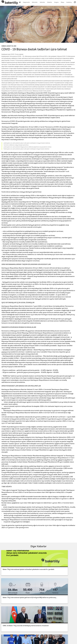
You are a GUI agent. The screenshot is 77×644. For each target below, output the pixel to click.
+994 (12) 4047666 (12, 622)
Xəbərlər (49, 3)
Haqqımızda (26, 3)
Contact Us (67, 634)
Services (42, 615)
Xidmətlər (35, 3)
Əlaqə (62, 3)
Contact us (51, 611)
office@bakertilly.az (11, 625)
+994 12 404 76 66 (30, 613)
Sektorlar (42, 3)
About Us (42, 611)
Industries (42, 619)
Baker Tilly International (51, 622)
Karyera (56, 3)
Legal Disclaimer (51, 616)
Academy (69, 3)
